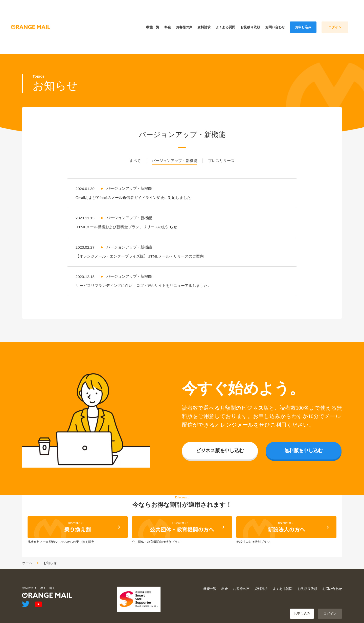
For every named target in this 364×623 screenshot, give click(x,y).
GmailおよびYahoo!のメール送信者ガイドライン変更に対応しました (133, 195)
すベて (135, 158)
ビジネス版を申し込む (220, 448)
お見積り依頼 (307, 586)
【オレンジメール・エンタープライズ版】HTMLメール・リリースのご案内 (140, 254)
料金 (225, 586)
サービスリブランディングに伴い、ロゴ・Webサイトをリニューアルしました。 (143, 283)
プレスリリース (221, 158)
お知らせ (50, 560)
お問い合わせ (332, 586)
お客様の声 (241, 586)
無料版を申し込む (304, 448)
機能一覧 (210, 586)
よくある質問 (283, 586)
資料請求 (261, 586)
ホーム (27, 560)
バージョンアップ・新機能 (174, 158)
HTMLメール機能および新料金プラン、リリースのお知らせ (127, 224)
